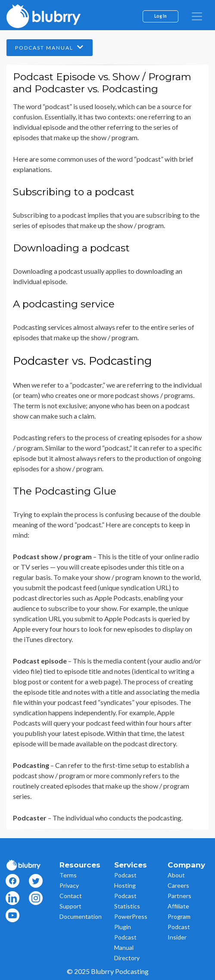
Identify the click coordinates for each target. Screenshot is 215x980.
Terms (68, 875)
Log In (160, 16)
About (176, 875)
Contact (71, 896)
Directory (127, 958)
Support (70, 906)
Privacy (69, 885)
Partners (179, 896)
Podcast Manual (50, 47)
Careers (178, 885)
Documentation (81, 916)
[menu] (197, 16)
